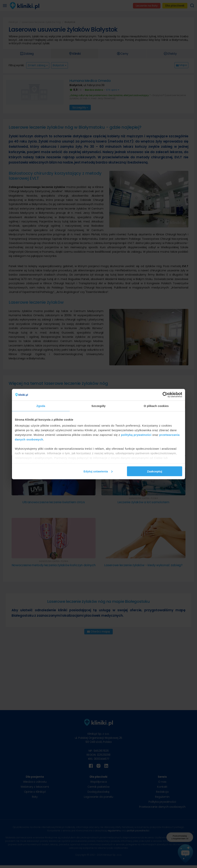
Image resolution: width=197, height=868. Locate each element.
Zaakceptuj (154, 471)
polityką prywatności (136, 435)
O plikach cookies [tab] (156, 406)
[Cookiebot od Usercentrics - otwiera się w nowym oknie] (165, 395)
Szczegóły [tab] (98, 406)
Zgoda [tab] (41, 406)
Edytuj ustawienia (98, 471)
